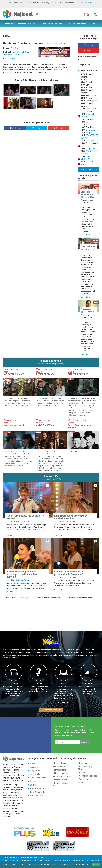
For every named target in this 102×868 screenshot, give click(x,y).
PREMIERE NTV (83, 24)
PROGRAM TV (21, 24)
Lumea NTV (34, 773)
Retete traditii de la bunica (62, 784)
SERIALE (62, 24)
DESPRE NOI (9, 24)
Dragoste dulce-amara (87, 193)
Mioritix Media (84, 861)
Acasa (5, 29)
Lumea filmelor (61, 780)
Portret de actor (61, 763)
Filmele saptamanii (37, 777)
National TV (42, 858)
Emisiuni (14, 683)
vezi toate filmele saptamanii (51, 364)
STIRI (93, 24)
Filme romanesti (61, 773)
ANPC (82, 782)
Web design (59, 861)
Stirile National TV (37, 790)
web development (71, 861)
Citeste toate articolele (51, 710)
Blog (63, 683)
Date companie (52, 5)
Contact (83, 773)
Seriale (32, 780)
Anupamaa (90, 133)
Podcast (39, 683)
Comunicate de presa (88, 776)
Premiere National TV (38, 786)
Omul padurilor (92, 130)
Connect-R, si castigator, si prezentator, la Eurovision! (69, 573)
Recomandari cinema (63, 777)
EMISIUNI (71, 24)
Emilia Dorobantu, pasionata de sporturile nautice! (71, 517)
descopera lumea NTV (51, 479)
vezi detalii (86, 235)
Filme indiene (60, 767)
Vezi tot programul (88, 169)
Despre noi (34, 767)
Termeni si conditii (87, 779)
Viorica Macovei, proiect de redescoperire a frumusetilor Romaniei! (22, 574)
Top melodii (88, 683)
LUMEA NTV (33, 24)
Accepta (96, 865)
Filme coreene (60, 770)
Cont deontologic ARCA (86, 768)
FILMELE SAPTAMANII (48, 24)
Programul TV (88, 3)
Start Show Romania (23, 522)
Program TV (35, 770)
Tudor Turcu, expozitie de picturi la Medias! (25, 517)
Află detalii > (83, 865)
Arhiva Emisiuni (36, 793)
